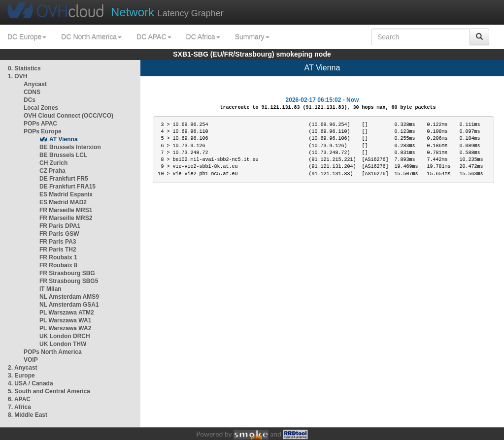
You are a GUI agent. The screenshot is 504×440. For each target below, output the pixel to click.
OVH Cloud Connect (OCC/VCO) (68, 116)
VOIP (31, 360)
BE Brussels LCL (63, 155)
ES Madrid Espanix (66, 194)
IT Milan (50, 289)
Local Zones (41, 108)
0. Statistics (24, 68)
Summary (252, 37)
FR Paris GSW (59, 234)
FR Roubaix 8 (58, 265)
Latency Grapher (167, 12)
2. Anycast (23, 368)
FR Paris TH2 (58, 250)
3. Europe (21, 376)
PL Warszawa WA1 (65, 320)
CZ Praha (52, 171)
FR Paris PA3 (58, 242)
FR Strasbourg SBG (67, 273)
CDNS (32, 92)
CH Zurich (53, 163)
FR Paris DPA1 (60, 226)
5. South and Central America (49, 391)
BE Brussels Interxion (70, 147)
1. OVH (17, 76)
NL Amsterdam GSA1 (69, 305)
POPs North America (53, 352)
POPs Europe (43, 131)
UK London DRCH (65, 336)
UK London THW (63, 344)
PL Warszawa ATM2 (67, 313)
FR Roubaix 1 (58, 257)
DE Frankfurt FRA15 (67, 187)
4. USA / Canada (31, 383)
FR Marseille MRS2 (66, 218)
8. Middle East (28, 415)
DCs (30, 100)
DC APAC (154, 37)
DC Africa (203, 37)
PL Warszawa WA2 (65, 328)
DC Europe (27, 37)
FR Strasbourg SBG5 (69, 281)
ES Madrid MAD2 (63, 202)
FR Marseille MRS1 (66, 210)
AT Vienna (64, 139)
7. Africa (19, 407)
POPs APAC (40, 124)
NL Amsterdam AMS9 (69, 297)
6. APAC (19, 399)
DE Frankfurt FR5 (64, 179)
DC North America (91, 37)
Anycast (35, 84)
